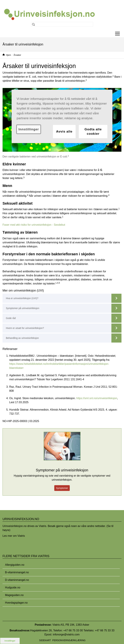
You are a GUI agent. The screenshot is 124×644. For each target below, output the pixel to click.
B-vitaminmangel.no (17, 572)
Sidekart (45, 640)
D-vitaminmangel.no (17, 580)
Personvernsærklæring (69, 640)
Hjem (8, 55)
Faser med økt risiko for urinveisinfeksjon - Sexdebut (34, 225)
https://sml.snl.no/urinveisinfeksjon (97, 398)
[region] (62, 116)
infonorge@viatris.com (66, 634)
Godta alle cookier (93, 131)
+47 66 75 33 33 (105, 630)
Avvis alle (64, 131)
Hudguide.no (13, 587)
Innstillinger (10, 641)
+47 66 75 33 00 (73, 630)
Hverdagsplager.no (16, 603)
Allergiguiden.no (15, 565)
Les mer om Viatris (14, 536)
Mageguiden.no (14, 595)
